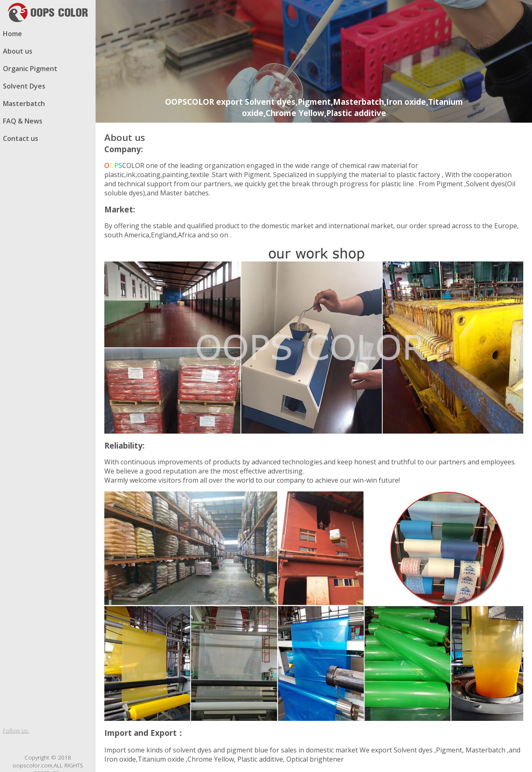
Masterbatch (24, 104)
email (85, 744)
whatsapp (55, 744)
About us (18, 51)
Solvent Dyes (24, 86)
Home (12, 34)
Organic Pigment (30, 69)
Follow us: (16, 730)
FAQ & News (23, 121)
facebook (10, 744)
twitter (25, 744)
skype (70, 744)
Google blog (40, 744)
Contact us (21, 138)
